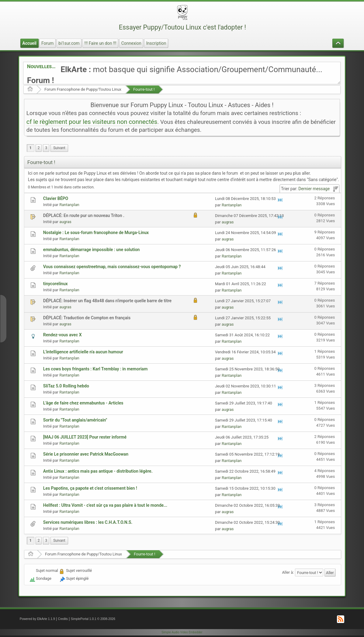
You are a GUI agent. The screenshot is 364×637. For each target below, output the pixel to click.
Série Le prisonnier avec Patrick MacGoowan (86, 454)
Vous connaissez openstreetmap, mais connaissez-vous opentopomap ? (112, 267)
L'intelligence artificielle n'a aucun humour (83, 352)
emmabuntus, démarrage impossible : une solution (92, 250)
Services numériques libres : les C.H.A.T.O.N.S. (88, 522)
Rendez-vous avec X (62, 335)
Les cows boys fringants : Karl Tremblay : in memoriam (95, 369)
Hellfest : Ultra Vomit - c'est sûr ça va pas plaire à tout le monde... (105, 505)
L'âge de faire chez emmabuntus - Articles (83, 403)
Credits (63, 619)
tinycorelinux (55, 284)
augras (65, 222)
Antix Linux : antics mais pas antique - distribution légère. (98, 471)
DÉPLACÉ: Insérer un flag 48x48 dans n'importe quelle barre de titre (107, 301)
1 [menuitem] (31, 148)
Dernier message (314, 189)
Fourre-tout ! (144, 89)
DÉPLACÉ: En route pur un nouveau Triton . (84, 215)
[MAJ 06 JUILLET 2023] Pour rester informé (85, 437)
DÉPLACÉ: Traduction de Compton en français (87, 318)
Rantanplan (69, 205)
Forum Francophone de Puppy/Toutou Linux (83, 89)
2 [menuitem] (39, 148)
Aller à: (288, 572)
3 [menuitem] (46, 148)
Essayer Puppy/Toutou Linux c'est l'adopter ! (182, 27)
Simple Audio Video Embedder (182, 632)
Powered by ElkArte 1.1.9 (37, 619)
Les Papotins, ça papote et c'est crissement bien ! (90, 488)
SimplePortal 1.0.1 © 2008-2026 (93, 619)
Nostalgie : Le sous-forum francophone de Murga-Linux (96, 233)
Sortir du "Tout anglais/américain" (75, 420)
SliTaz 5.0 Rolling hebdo (66, 386)
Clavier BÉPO (56, 198)
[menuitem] (59, 148)
